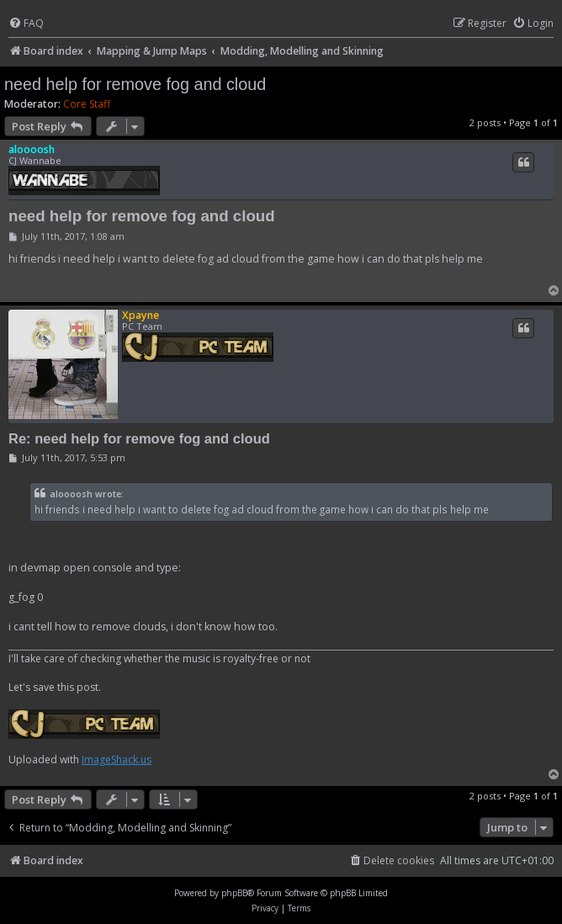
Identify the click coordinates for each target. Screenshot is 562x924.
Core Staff (87, 104)
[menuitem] (26, 24)
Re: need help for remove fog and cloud (139, 438)
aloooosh (32, 149)
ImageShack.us (117, 760)
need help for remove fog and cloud (135, 84)
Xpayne (140, 315)
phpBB (234, 893)
